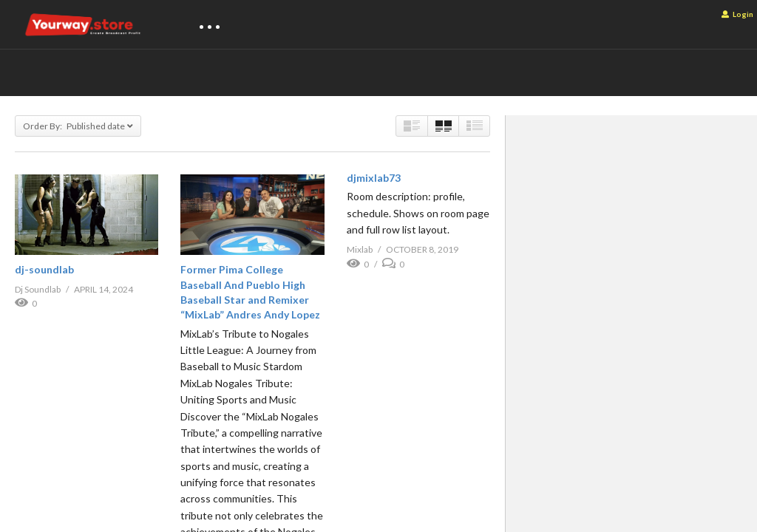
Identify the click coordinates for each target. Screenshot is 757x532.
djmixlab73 (374, 178)
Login (737, 14)
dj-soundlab (44, 269)
